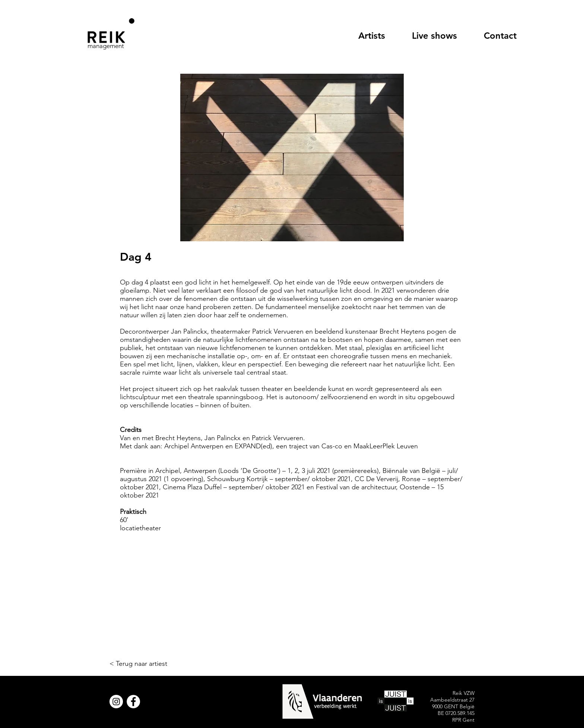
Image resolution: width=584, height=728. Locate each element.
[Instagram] (116, 702)
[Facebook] (133, 702)
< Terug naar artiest (138, 664)
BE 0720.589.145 (456, 713)
